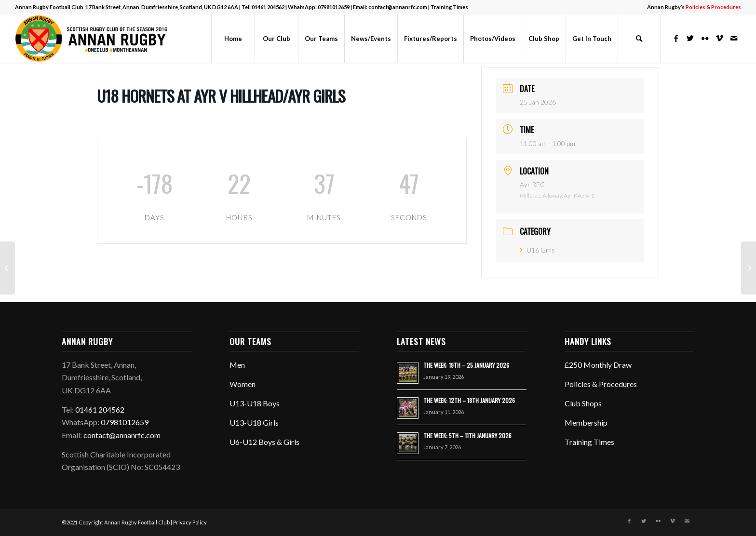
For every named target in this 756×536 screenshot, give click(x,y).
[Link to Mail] (734, 38)
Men (237, 365)
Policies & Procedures (601, 384)
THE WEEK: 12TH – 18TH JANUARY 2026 (469, 400)
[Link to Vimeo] (719, 38)
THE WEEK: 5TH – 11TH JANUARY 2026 (467, 435)
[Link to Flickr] (705, 38)
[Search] (639, 39)
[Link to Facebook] (676, 38)
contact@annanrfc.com (398, 7)
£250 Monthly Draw (598, 365)
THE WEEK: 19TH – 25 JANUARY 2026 (466, 365)
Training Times (449, 7)
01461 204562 (268, 7)
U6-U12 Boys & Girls (264, 442)
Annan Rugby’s (694, 7)
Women (243, 384)
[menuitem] (692, 7)
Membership (586, 422)
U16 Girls (537, 250)
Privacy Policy (190, 522)
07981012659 (334, 7)
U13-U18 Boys (255, 403)
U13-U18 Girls (254, 422)
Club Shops (583, 403)
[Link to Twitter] (690, 38)
